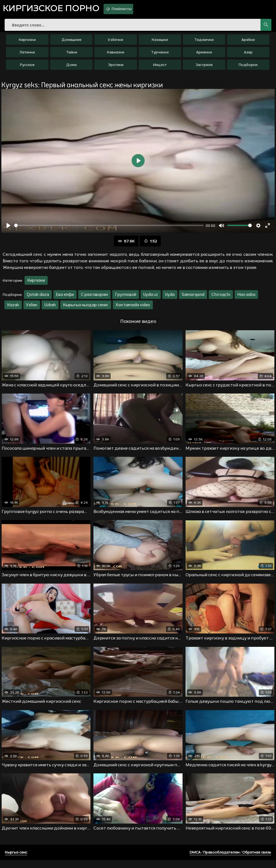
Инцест (160, 68)
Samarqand (193, 298)
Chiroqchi (221, 298)
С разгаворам (94, 298)
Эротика (116, 68)
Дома (71, 68)
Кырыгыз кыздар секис (86, 309)
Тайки (72, 56)
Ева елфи (65, 298)
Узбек (32, 309)
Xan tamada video (133, 309)
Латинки (27, 56)
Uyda (170, 298)
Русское (27, 68)
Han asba (246, 298)
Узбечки (116, 43)
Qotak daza (38, 298)
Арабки (248, 43)
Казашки (160, 43)
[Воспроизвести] (8, 229)
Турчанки (160, 56)
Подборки (248, 68)
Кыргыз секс (16, 860)
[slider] (109, 229)
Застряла (204, 68)
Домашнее (72, 43)
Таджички (204, 43)
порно (56, 10)
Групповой (126, 298)
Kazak (13, 309)
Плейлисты (132, 9)
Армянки (204, 56)
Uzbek (50, 309)
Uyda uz (151, 298)
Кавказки (116, 56)
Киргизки (27, 43)
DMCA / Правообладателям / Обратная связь (230, 860)
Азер (248, 56)
